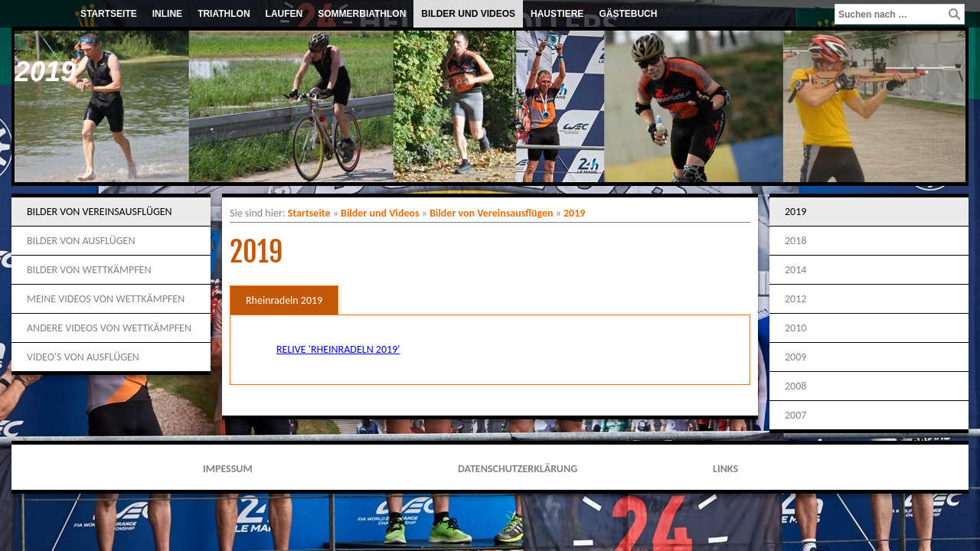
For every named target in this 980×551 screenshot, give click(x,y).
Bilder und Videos (468, 14)
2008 (795, 386)
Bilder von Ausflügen (81, 241)
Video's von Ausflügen (83, 357)
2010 (795, 328)
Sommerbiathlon (362, 14)
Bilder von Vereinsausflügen (100, 212)
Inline (167, 14)
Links (725, 469)
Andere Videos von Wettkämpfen (109, 328)
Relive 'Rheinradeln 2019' (338, 349)
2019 (574, 213)
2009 (795, 357)
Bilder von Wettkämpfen (89, 270)
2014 (795, 270)
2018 (795, 241)
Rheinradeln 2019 (284, 300)
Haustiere (557, 14)
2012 (795, 299)
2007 (795, 415)
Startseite (109, 14)
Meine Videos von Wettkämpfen (106, 299)
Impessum (228, 469)
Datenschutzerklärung (518, 469)
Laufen (284, 14)
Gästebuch (628, 14)
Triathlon (224, 14)
